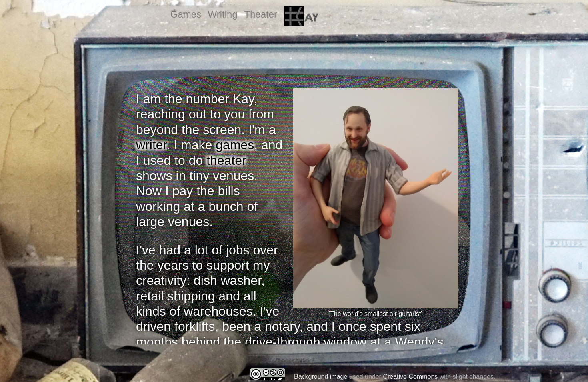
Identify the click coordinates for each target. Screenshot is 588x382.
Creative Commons (410, 377)
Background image (321, 377)
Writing (223, 14)
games (235, 145)
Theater (261, 14)
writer (151, 145)
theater (226, 160)
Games (186, 14)
